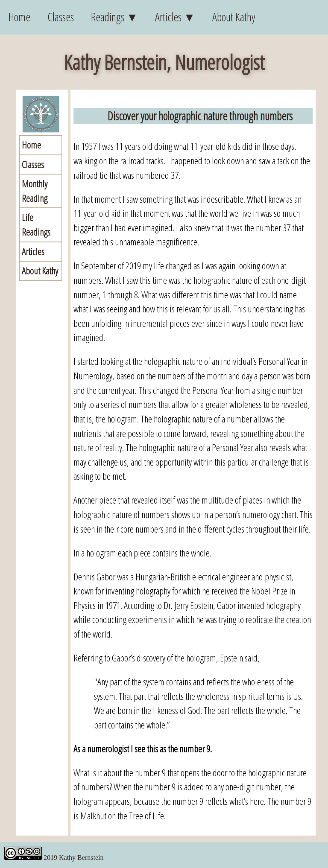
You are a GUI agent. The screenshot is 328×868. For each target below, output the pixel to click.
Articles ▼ (175, 17)
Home (19, 17)
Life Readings (36, 225)
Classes (61, 17)
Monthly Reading (35, 191)
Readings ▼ (114, 17)
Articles (33, 252)
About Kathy (234, 17)
